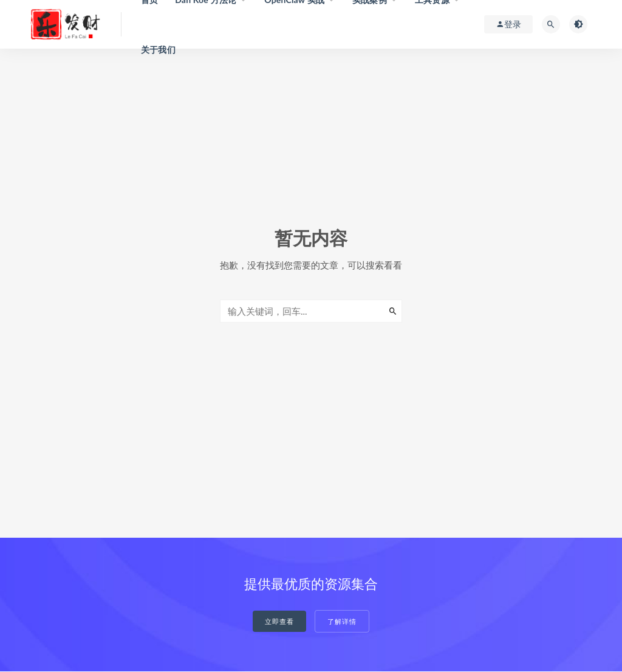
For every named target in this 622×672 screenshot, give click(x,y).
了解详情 (342, 621)
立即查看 (279, 621)
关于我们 (158, 50)
